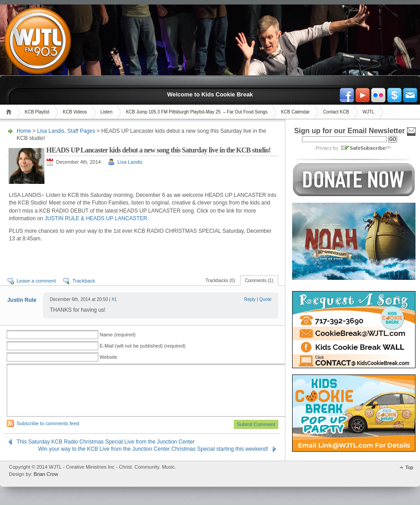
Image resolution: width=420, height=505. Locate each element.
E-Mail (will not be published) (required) (142, 346)
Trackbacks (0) (220, 281)
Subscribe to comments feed (48, 423)
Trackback (83, 281)
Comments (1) (259, 281)
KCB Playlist (37, 112)
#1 (114, 299)
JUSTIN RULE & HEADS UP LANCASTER (96, 218)
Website (109, 357)
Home (10, 112)
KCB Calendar (295, 112)
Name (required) (118, 335)
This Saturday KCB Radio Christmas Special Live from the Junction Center (106, 442)
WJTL (368, 112)
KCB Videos (75, 112)
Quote (265, 299)
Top (409, 467)
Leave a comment (36, 281)
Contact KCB (336, 112)
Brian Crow (46, 474)
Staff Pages (81, 131)
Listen (107, 112)
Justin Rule (22, 300)
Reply (250, 299)
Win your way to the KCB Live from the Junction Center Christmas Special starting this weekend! (153, 449)
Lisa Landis (51, 131)
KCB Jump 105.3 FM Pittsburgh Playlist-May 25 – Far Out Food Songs (197, 112)
